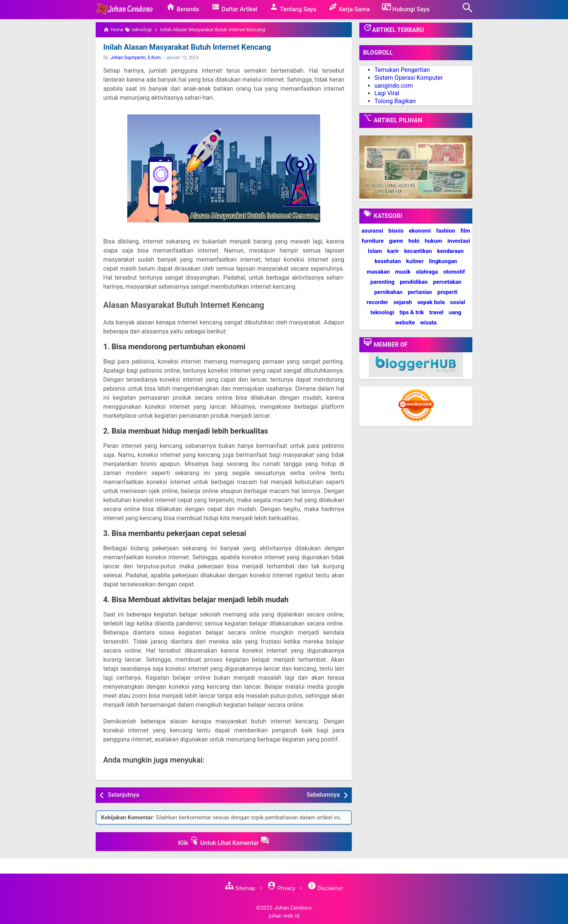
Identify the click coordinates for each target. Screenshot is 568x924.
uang (455, 312)
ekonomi (420, 231)
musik (403, 272)
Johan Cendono (293, 908)
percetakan (447, 282)
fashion (446, 231)
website (405, 323)
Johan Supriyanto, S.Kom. (136, 58)
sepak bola (431, 302)
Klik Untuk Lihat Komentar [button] (224, 841)
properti (447, 292)
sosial (458, 302)
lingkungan (443, 261)
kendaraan (451, 251)
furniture (373, 241)
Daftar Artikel (234, 8)
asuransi (373, 231)
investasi (459, 241)
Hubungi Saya (406, 8)
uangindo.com (394, 86)
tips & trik (411, 312)
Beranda (182, 8)
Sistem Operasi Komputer (409, 78)
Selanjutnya (123, 795)
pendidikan (414, 282)
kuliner (415, 261)
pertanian (420, 292)
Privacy (281, 888)
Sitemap (240, 888)
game (396, 241)
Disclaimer (325, 888)
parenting (382, 282)
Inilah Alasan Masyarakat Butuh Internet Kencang (187, 47)
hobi (414, 241)
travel (436, 312)
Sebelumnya (323, 795)
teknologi (382, 312)
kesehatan (388, 261)
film (465, 231)
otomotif (454, 272)
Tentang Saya (293, 8)
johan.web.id (284, 916)
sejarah (402, 302)
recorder (377, 302)
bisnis (396, 231)
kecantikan (418, 251)
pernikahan (388, 292)
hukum (433, 241)
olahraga (427, 272)
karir (393, 251)
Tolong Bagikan (395, 101)
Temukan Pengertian (402, 70)
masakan (378, 272)
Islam (375, 251)
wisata (428, 323)
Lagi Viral (387, 93)
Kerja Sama (349, 8)
